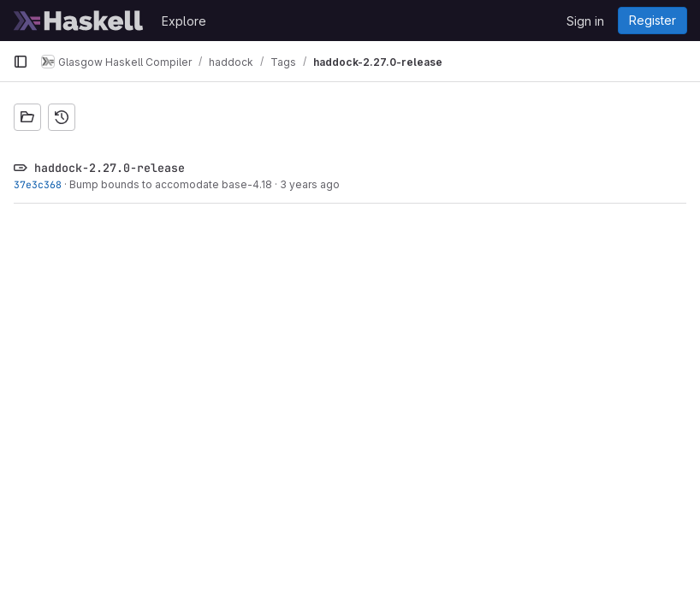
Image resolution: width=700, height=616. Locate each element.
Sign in (585, 21)
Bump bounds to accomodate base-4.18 (171, 184)
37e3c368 (38, 184)
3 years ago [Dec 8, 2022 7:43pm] (310, 184)
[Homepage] (79, 21)
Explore (184, 21)
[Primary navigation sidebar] (21, 62)
